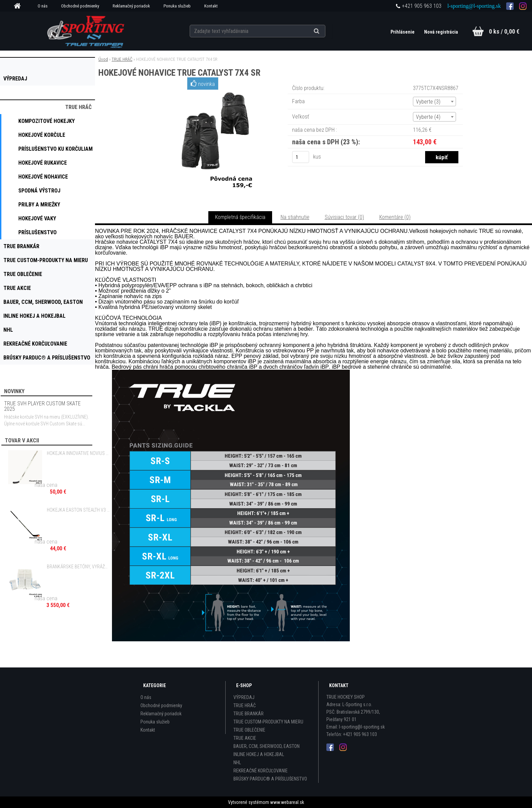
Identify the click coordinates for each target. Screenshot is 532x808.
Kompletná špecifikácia (240, 217)
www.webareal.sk (287, 802)
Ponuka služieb (177, 6)
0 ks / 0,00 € (504, 31)
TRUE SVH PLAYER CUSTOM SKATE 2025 (42, 406)
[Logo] (87, 31)
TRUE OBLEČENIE (249, 730)
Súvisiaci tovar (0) (344, 217)
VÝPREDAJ (244, 697)
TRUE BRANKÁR (249, 714)
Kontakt (211, 6)
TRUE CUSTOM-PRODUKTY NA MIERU (268, 722)
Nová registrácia (441, 32)
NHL (237, 763)
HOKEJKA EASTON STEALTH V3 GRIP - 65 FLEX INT (78, 510)
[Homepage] (20, 6)
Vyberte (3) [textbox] (428, 102)
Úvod (103, 59)
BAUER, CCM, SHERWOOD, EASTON (267, 746)
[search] (325, 31)
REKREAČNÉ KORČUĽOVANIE (261, 771)
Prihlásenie (403, 32)
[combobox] (434, 102)
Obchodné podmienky (80, 6)
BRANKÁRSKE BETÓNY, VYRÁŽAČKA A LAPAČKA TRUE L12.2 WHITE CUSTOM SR (78, 567)
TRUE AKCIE (245, 738)
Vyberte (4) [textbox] (428, 117)
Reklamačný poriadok (131, 6)
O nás (43, 6)
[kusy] (301, 157)
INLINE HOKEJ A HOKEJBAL (259, 754)
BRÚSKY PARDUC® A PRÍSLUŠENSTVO (270, 779)
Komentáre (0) (395, 217)
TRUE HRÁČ (122, 59)
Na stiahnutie (295, 217)
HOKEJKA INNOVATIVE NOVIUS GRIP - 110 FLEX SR (78, 453)
